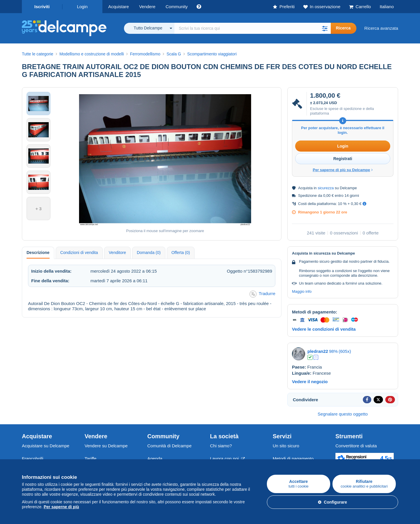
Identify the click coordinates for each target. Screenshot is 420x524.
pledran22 (318, 351)
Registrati (343, 159)
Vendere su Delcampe (106, 446)
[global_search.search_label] (253, 28)
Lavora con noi (227, 459)
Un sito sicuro (286, 446)
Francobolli (33, 459)
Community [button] (177, 7)
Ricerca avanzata (381, 28)
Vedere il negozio (310, 382)
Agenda (155, 459)
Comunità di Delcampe (169, 446)
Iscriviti (42, 7)
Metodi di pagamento (293, 459)
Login (82, 7)
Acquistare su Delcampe (46, 446)
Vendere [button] (147, 7)
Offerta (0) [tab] (181, 253)
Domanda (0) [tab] (149, 253)
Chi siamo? (221, 446)
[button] (325, 28)
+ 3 (38, 209)
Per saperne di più (61, 507)
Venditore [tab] (117, 253)
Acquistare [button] (119, 7)
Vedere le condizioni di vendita (324, 329)
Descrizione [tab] (38, 253)
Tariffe (91, 459)
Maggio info (302, 291)
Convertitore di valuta (356, 446)
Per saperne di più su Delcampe (343, 170)
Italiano (387, 7)
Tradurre (262, 294)
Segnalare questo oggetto (343, 414)
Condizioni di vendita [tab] (79, 253)
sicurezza (326, 188)
